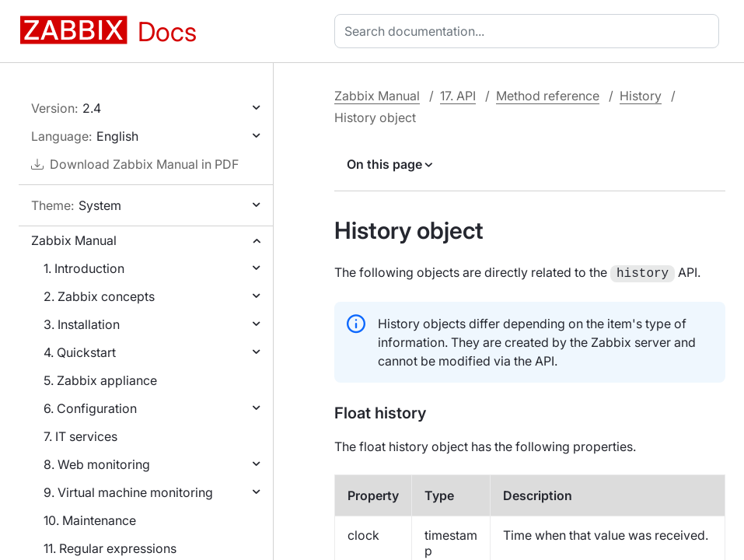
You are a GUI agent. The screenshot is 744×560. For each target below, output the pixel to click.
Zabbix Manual (74, 240)
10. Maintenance (90, 520)
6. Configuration (90, 408)
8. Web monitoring (97, 464)
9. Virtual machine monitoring (128, 492)
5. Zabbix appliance (100, 380)
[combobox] (530, 31)
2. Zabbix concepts (99, 296)
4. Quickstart (80, 352)
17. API (458, 96)
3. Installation (82, 324)
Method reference (548, 96)
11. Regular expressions (110, 548)
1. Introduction (84, 268)
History (641, 96)
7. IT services (80, 436)
